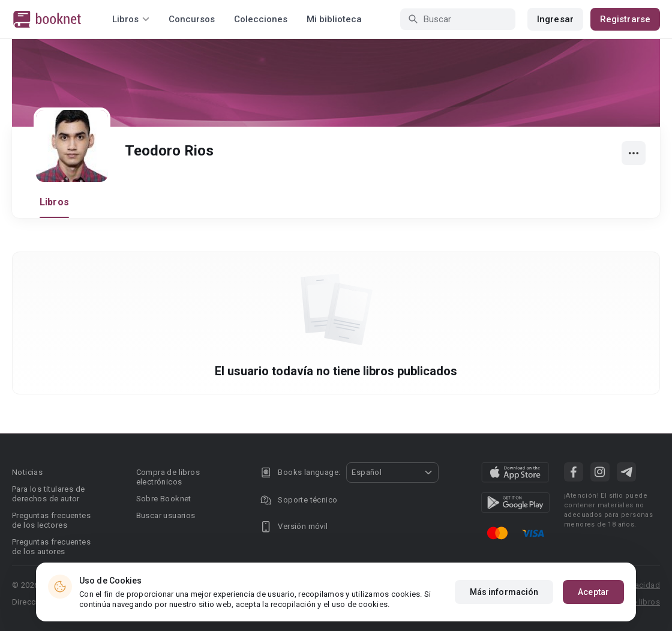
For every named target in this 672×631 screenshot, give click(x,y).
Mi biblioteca (334, 19)
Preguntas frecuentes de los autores (51, 547)
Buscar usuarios (166, 515)
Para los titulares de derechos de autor (48, 494)
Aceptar (593, 592)
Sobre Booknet (164, 499)
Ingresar (555, 19)
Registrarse (625, 19)
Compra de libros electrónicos (168, 477)
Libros (54, 202)
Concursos (192, 19)
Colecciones (261, 19)
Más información (504, 592)
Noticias (27, 472)
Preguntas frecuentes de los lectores (51, 520)
